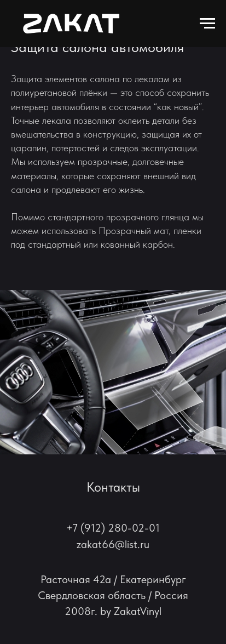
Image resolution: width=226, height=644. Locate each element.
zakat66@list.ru (113, 544)
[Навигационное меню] (207, 24)
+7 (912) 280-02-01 (113, 528)
